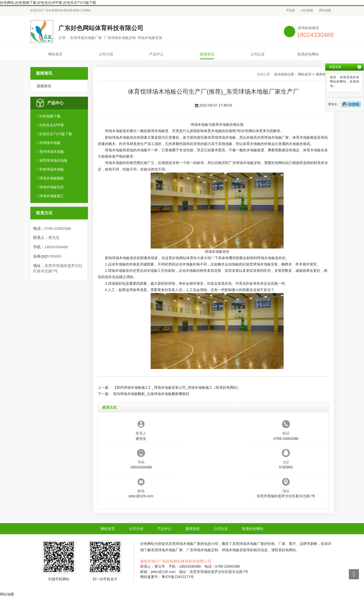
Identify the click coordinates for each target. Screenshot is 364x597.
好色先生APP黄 (52, 125)
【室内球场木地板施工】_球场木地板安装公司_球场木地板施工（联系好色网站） (177, 387)
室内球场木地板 (52, 152)
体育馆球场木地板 (53, 160)
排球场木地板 (50, 143)
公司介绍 (106, 54)
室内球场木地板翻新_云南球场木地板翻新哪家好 (151, 394)
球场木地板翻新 (52, 178)
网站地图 (325, 10)
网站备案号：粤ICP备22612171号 (167, 577)
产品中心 (156, 54)
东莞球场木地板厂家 (273, 137)
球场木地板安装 (265, 264)
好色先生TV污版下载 (56, 134)
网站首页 (55, 54)
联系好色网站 (308, 54)
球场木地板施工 (52, 196)
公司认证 (258, 54)
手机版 (290, 10)
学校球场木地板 (52, 169)
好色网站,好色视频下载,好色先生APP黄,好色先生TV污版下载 (48, 3)
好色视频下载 (50, 116)
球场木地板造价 (52, 187)
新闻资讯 (207, 54)
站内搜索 (307, 10)
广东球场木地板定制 (245, 163)
